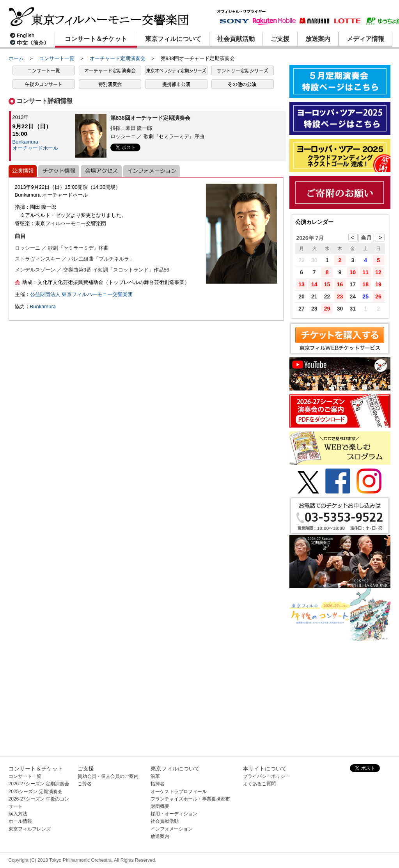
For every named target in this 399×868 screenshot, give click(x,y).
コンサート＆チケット (96, 39)
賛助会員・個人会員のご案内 (108, 776)
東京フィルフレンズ (30, 829)
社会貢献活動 (236, 39)
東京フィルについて (173, 39)
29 (327, 309)
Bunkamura (43, 306)
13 (301, 284)
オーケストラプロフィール (179, 792)
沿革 (155, 776)
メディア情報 (365, 39)
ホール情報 (20, 821)
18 (365, 284)
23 (340, 296)
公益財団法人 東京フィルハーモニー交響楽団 (82, 294)
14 (314, 284)
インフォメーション (172, 829)
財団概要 (160, 806)
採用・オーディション (174, 814)
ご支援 (280, 39)
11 (365, 272)
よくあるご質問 (259, 784)
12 (378, 272)
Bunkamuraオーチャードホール (35, 145)
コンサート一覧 (57, 58)
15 (327, 284)
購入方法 (18, 814)
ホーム (16, 58)
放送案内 (318, 39)
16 (340, 284)
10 (353, 272)
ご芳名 (85, 784)
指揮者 (158, 784)
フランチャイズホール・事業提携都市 (190, 799)
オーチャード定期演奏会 (118, 58)
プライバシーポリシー (266, 776)
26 (378, 296)
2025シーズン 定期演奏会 (35, 792)
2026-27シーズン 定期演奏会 (39, 784)
